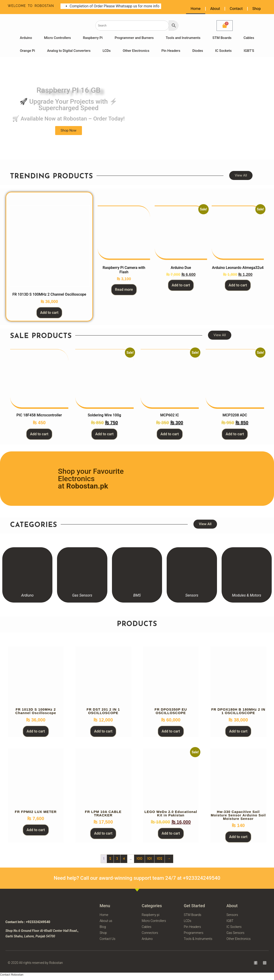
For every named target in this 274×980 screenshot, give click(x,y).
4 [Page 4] (124, 859)
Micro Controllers (57, 38)
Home (196, 9)
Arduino (26, 38)
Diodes (198, 51)
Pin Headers (171, 51)
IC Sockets (223, 51)
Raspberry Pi (93, 38)
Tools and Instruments (183, 38)
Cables (249, 38)
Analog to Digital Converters (69, 51)
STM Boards (222, 38)
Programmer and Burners (134, 38)
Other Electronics (136, 51)
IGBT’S (249, 51)
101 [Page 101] (150, 859)
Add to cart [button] (49, 313)
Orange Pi (27, 51)
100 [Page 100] (139, 859)
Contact (236, 9)
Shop (256, 9)
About (215, 9)
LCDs (107, 51)
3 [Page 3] (117, 859)
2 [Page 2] (110, 859)
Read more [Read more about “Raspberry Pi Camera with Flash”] (124, 290)
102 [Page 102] (160, 859)
